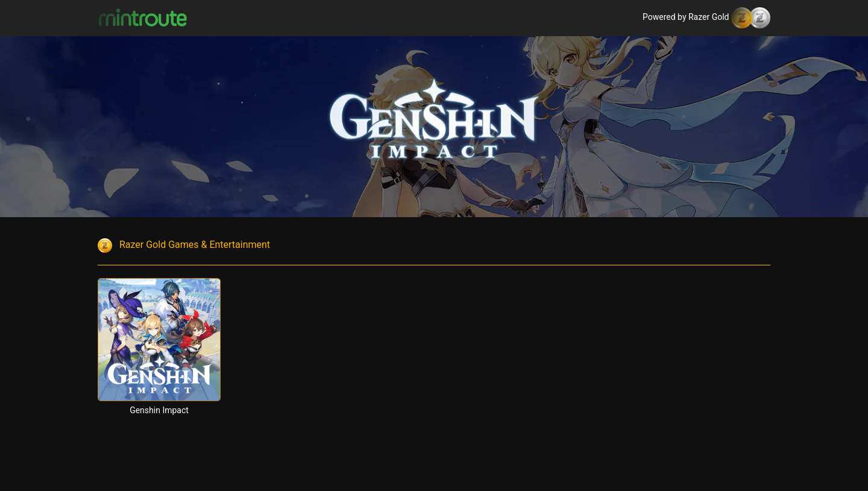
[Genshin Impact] (159, 340)
